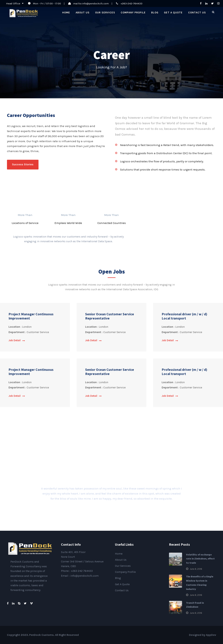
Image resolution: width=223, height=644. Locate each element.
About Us (83, 13)
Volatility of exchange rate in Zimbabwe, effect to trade (200, 559)
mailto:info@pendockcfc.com (91, 3)
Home (66, 13)
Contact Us (197, 13)
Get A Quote (173, 13)
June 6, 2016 (196, 569)
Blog (155, 13)
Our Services (105, 13)
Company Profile (133, 13)
